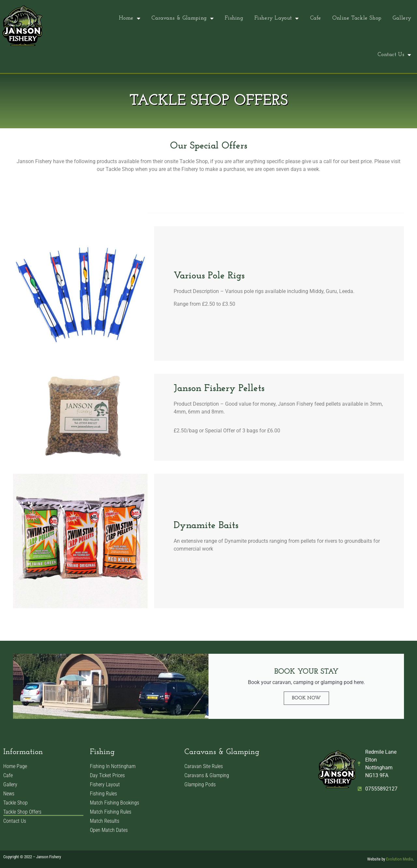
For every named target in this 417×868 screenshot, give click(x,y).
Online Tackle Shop (357, 18)
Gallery (402, 18)
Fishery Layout (277, 18)
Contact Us (395, 55)
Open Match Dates (109, 830)
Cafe (316, 18)
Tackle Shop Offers (22, 812)
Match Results (105, 821)
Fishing (234, 18)
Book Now (306, 698)
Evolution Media (399, 859)
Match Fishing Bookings (115, 803)
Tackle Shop (15, 803)
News (9, 794)
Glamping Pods (200, 784)
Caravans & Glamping (183, 18)
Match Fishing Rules (111, 812)
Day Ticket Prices (107, 775)
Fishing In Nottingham (113, 766)
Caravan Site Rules (204, 766)
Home (130, 18)
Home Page (15, 766)
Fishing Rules (103, 794)
